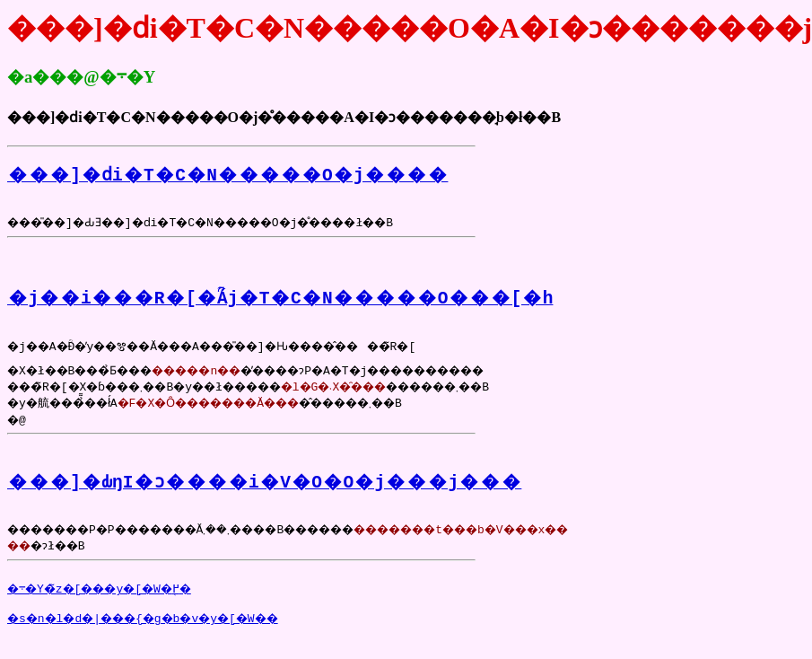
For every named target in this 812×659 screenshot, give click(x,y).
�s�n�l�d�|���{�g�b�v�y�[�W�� (161, 639)
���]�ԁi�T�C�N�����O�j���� (227, 174)
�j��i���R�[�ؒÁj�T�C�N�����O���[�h (280, 305)
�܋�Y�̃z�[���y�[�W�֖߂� (112, 607)
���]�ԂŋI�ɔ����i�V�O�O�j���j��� (264, 494)
